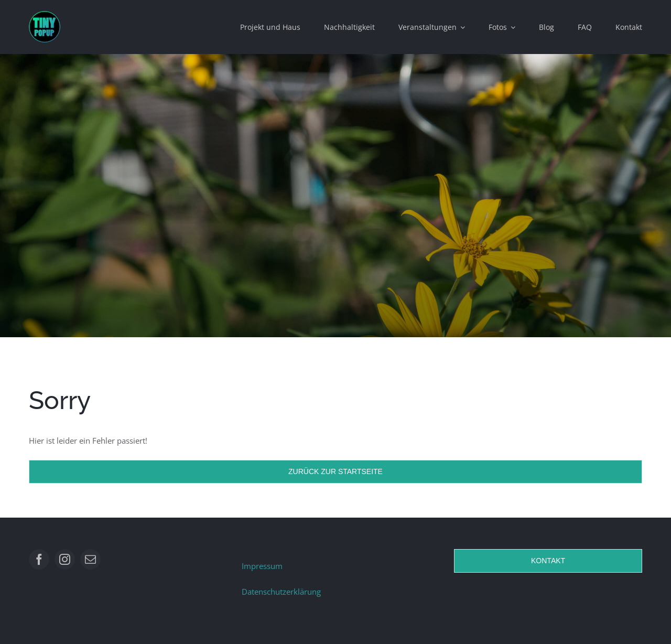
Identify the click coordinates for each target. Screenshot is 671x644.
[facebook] (39, 559)
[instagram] (65, 559)
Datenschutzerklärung (281, 592)
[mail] (90, 559)
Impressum (262, 566)
